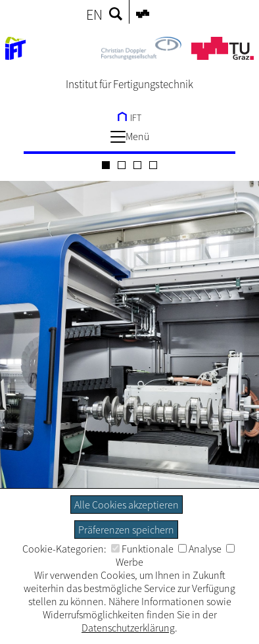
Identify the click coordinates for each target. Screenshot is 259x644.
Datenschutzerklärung (128, 628)
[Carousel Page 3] (137, 165)
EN (94, 14)
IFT (129, 118)
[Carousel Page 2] (122, 165)
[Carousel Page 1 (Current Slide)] (106, 165)
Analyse (200, 549)
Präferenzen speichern (126, 530)
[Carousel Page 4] (153, 165)
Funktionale (142, 549)
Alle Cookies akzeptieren (127, 505)
